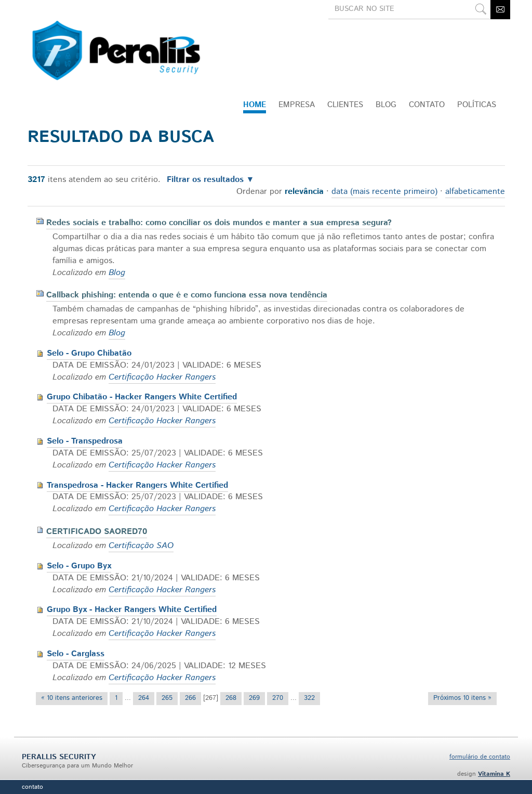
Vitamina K (494, 774)
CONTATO (427, 105)
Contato (32, 787)
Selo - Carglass (76, 654)
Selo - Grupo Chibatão (89, 353)
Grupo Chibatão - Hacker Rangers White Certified (142, 397)
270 (278, 698)
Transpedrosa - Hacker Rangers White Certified (137, 485)
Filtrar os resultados (205, 180)
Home (255, 105)
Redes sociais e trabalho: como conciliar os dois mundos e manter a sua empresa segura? (219, 223)
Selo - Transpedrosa (85, 441)
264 (144, 698)
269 (254, 698)
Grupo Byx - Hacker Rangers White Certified (132, 610)
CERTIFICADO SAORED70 (97, 532)
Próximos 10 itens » (462, 698)
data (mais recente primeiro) (384, 192)
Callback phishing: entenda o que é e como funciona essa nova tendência (187, 295)
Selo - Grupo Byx (79, 566)
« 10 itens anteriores (72, 698)
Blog (386, 105)
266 (190, 698)
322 (309, 698)
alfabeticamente (475, 192)
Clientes (345, 105)
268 (231, 698)
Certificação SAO (141, 546)
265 (167, 698)
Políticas (477, 105)
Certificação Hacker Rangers (162, 377)
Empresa (297, 105)
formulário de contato (480, 757)
